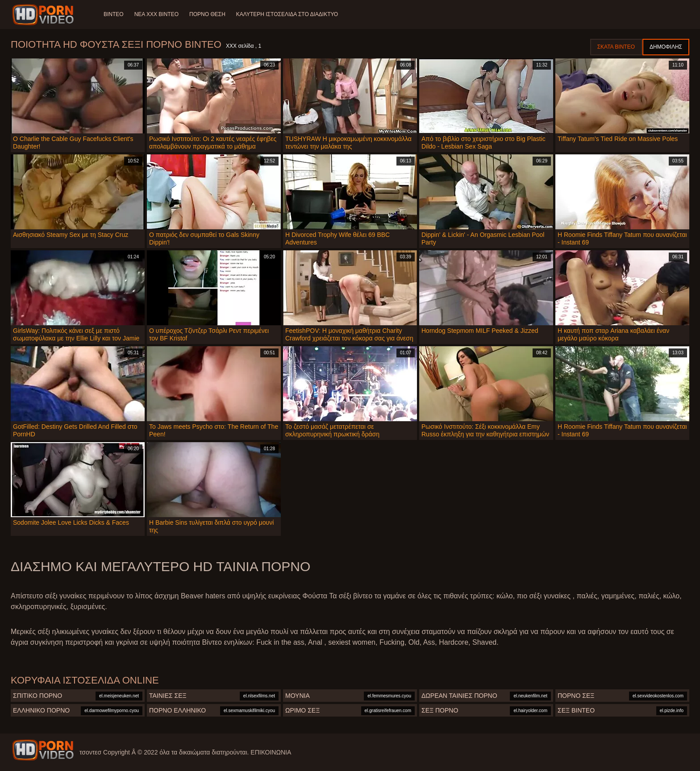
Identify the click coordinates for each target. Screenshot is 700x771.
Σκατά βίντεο (616, 47)
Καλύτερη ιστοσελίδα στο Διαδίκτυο (287, 14)
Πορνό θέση (207, 14)
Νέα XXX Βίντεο (156, 14)
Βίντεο (114, 14)
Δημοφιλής (666, 47)
